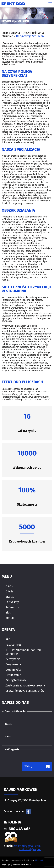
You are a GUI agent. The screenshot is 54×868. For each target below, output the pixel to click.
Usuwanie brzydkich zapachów (25, 691)
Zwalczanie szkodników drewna (25, 685)
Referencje (12, 607)
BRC (8, 639)
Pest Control (13, 645)
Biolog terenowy (16, 680)
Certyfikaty (12, 602)
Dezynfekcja (13, 670)
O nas (9, 586)
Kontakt (10, 618)
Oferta (9, 591)
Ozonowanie (13, 675)
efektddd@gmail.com (27, 846)
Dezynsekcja (13, 664)
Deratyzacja (13, 659)
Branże (10, 597)
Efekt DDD (39, 860)
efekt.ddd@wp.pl (30, 849)
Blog (8, 613)
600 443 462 (19, 829)
